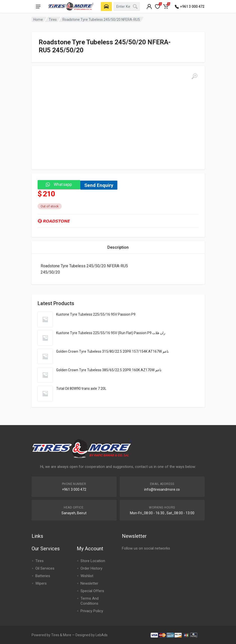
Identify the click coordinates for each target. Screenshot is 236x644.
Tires (53, 20)
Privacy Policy (92, 611)
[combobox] (127, 7)
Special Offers (92, 591)
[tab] (118, 247)
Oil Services (45, 568)
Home (38, 20)
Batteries (43, 576)
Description (118, 247)
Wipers (41, 583)
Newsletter (89, 583)
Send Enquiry (99, 185)
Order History (91, 568)
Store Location (93, 561)
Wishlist (87, 576)
